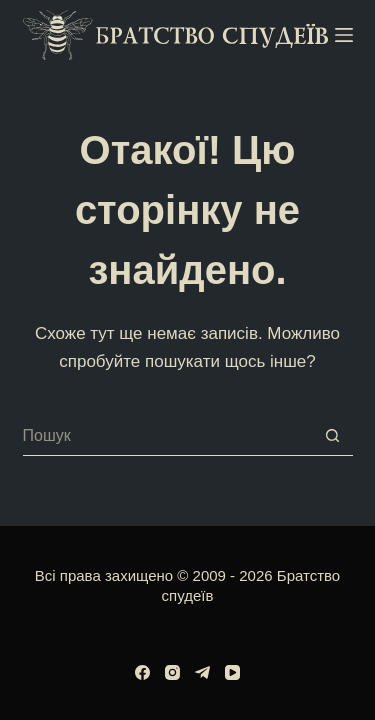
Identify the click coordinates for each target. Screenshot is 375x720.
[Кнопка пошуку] (333, 436)
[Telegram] (202, 672)
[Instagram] (172, 672)
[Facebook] (142, 672)
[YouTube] (232, 672)
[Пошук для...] (168, 436)
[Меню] (344, 35)
